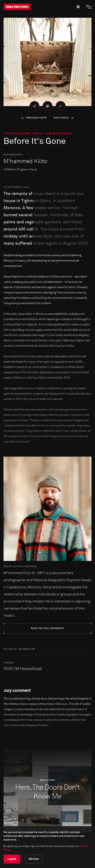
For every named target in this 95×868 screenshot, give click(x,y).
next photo (64, 118)
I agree (12, 859)
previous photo (33, 118)
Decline (34, 859)
